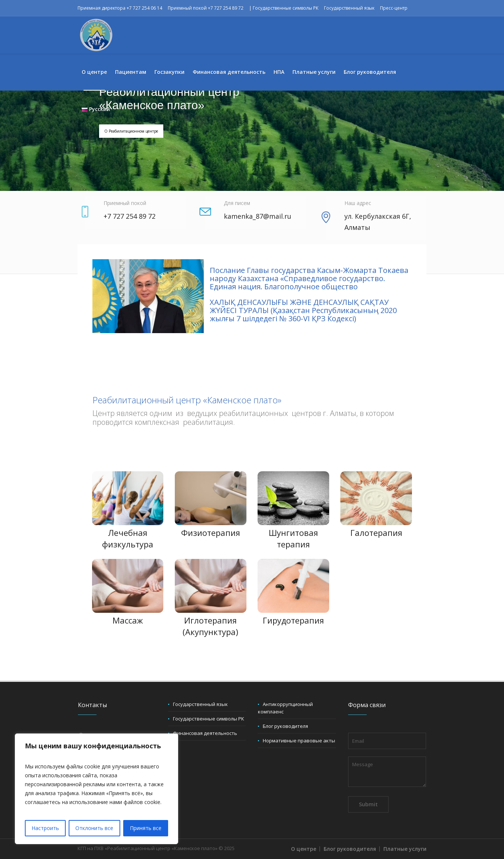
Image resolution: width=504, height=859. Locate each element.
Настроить (45, 828)
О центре (304, 849)
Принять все (146, 828)
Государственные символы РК (286, 8)
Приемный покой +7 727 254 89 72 (206, 8)
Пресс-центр (394, 8)
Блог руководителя (285, 726)
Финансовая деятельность (205, 733)
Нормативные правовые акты (299, 741)
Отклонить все (94, 828)
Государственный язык (349, 8)
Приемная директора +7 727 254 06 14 (120, 8)
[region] (96, 789)
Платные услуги (405, 849)
